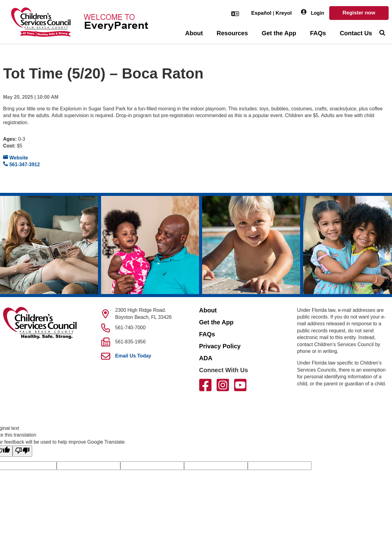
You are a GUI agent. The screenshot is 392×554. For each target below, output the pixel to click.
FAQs (318, 33)
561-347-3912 (21, 164)
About (194, 33)
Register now (359, 13)
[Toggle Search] (382, 33)
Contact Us (356, 33)
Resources (232, 33)
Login (313, 12)
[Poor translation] (22, 451)
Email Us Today (133, 356)
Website (16, 157)
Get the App (279, 33)
